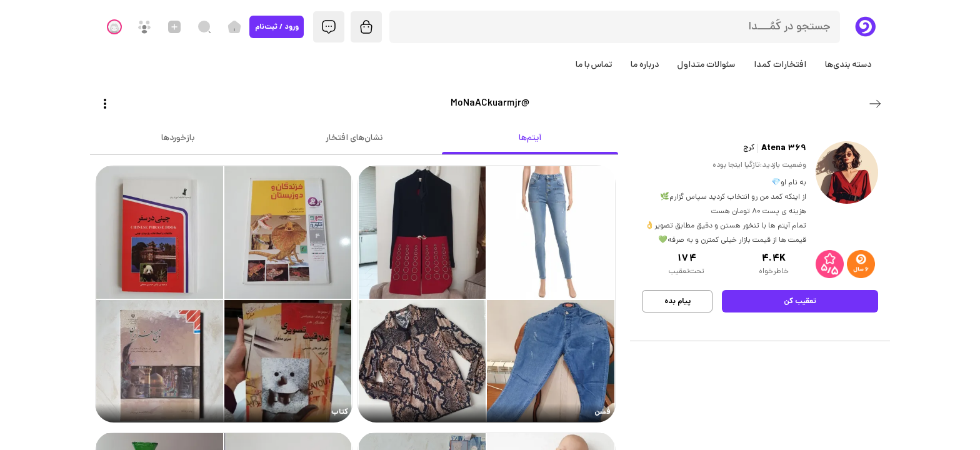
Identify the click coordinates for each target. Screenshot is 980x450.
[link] (487, 294)
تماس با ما (594, 65)
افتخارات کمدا (780, 65)
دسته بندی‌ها (848, 65)
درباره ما (645, 65)
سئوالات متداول (706, 65)
